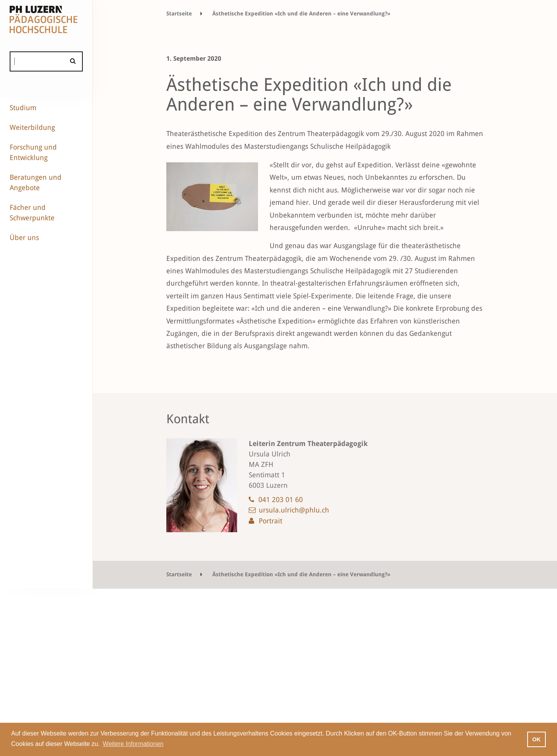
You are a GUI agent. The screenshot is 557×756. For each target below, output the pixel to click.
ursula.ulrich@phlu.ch (294, 510)
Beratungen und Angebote (36, 182)
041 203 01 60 (281, 500)
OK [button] (536, 739)
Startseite (179, 14)
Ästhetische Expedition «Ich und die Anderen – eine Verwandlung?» (301, 14)
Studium (23, 108)
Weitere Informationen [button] (133, 744)
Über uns (24, 238)
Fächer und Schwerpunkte (32, 213)
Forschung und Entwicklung (33, 152)
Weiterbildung (32, 127)
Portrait (271, 521)
